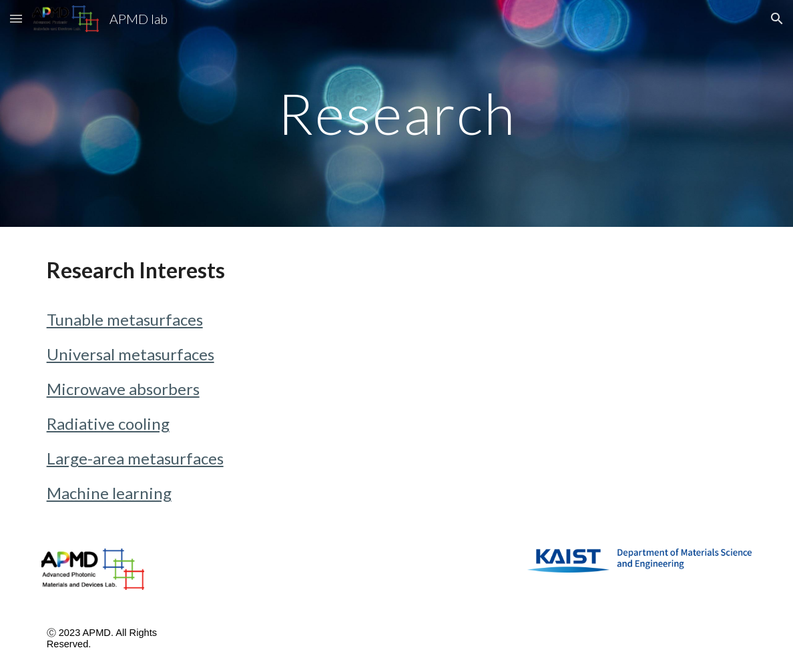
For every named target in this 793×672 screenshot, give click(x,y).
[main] (397, 113)
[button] (16, 18)
